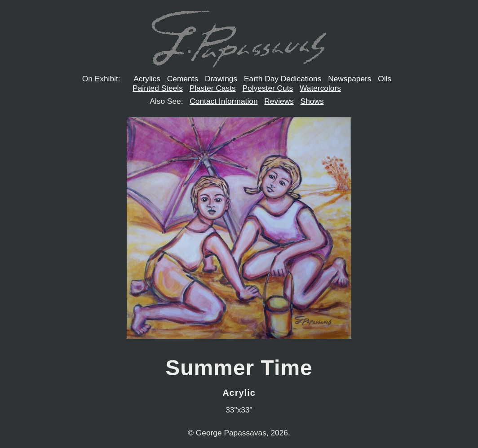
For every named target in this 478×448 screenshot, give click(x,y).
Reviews (279, 101)
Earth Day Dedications (283, 79)
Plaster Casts (213, 88)
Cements (183, 79)
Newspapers (350, 79)
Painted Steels (158, 88)
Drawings (221, 79)
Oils (385, 79)
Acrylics (147, 79)
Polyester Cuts (268, 88)
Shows (312, 101)
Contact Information (224, 101)
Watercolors (320, 88)
